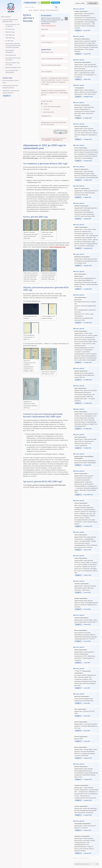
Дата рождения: (46, 71)
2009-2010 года (10, 32)
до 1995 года (9, 41)
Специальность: (46, 116)
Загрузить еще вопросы (82, 858)
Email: (43, 36)
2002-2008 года (10, 35)
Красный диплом (11, 55)
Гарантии (42, 10)
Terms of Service (56, 140)
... (39, 3)
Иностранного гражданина (10, 51)
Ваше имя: (45, 29)
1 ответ (78, 30)
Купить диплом (6, 17)
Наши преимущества (52, 10)
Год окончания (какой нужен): (51, 65)
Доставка (36, 10)
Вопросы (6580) (80, 3)
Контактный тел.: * (47, 42)
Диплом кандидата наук (13, 67)
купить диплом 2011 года (57, 247)
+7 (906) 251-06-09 (30, 3)
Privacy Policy (47, 140)
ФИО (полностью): (47, 52)
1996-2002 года (10, 38)
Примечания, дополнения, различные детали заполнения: (54, 123)
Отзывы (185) (93, 3)
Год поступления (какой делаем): (52, 59)
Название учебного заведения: (54, 93)
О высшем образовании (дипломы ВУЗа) (10, 21)
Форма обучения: (47, 101)
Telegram (56, 3)
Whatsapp (46, 3)
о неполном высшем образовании (12, 71)
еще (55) (7, 96)
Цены (31, 10)
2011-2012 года (10, 29)
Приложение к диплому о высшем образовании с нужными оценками (13, 45)
